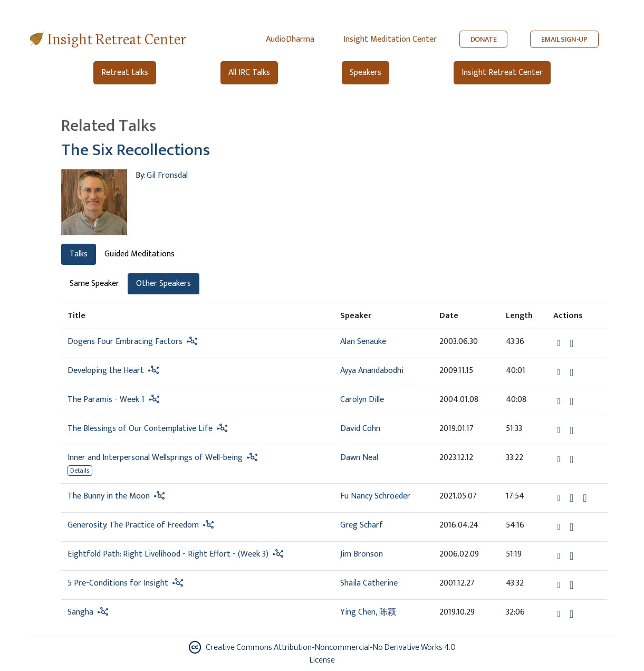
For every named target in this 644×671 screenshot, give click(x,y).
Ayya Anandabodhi (372, 371)
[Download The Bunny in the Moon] (571, 498)
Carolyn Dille (362, 400)
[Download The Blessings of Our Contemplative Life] (571, 430)
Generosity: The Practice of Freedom (133, 525)
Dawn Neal (359, 458)
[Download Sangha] (571, 614)
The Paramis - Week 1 (106, 400)
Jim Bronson (362, 554)
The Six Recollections (136, 150)
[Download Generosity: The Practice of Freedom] (571, 527)
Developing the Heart (106, 371)
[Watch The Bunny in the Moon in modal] (585, 498)
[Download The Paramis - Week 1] (571, 401)
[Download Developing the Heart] (571, 372)
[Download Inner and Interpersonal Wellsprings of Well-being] (571, 459)
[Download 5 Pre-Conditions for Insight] (571, 585)
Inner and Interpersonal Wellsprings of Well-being (156, 458)
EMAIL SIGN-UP (564, 39)
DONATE (484, 39)
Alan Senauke (363, 342)
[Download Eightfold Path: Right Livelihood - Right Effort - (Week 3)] (571, 556)
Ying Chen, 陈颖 (368, 612)
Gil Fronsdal (167, 175)
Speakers (366, 73)
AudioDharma (290, 39)
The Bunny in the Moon (109, 496)
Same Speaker (94, 284)
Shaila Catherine (369, 583)
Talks (79, 254)
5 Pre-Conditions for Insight (118, 583)
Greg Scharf (362, 525)
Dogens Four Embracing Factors (125, 342)
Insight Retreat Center (117, 38)
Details (80, 471)
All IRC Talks (249, 73)
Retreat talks (125, 73)
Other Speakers (164, 284)
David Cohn (360, 429)
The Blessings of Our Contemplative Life (140, 429)
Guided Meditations (140, 254)
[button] (560, 343)
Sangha (80, 612)
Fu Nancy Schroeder (375, 496)
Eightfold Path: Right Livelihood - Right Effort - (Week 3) (168, 554)
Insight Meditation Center (390, 39)
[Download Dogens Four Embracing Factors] (571, 343)
